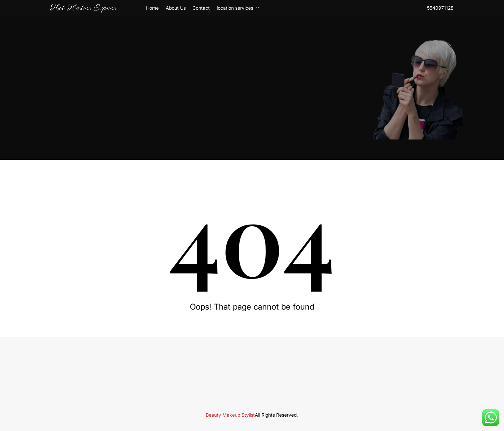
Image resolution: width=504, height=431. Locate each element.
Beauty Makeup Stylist (230, 415)
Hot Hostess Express (83, 8)
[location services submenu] (258, 7)
